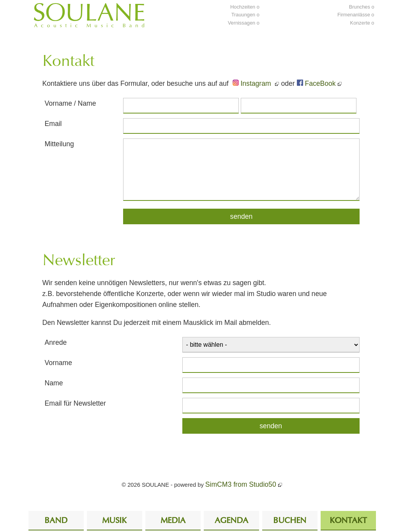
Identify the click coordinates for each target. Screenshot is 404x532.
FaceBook (316, 83)
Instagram (253, 83)
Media (173, 521)
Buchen (290, 521)
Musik (114, 521)
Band (56, 521)
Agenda (231, 521)
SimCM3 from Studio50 (241, 484)
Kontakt (348, 521)
